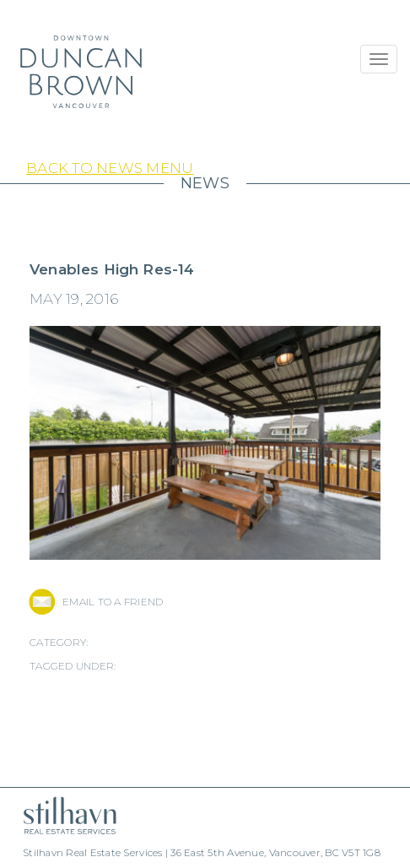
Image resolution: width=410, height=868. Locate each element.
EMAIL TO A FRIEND (113, 602)
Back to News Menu (110, 168)
